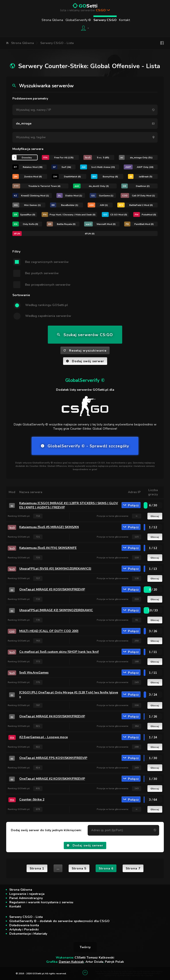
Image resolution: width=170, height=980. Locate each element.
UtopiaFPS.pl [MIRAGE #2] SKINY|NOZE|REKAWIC (56, 610)
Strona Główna (52, 20)
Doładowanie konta (24, 925)
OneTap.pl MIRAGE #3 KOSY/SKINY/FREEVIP (52, 589)
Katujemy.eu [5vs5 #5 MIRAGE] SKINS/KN (49, 527)
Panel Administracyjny (26, 898)
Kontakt (125, 20)
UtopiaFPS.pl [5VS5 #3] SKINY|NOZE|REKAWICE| (55, 569)
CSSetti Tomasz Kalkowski (94, 958)
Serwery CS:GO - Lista (57, 43)
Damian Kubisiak (71, 962)
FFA (12, 738)
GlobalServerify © (78, 20)
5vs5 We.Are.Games (34, 673)
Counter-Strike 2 (32, 799)
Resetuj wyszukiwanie (85, 351)
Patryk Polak (114, 962)
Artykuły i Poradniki (24, 929)
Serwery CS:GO (105, 20)
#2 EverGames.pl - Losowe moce (43, 737)
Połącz (131, 505)
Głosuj (155, 516)
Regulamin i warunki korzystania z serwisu (41, 902)
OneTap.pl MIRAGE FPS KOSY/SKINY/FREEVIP (53, 758)
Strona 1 (37, 868)
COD (12, 631)
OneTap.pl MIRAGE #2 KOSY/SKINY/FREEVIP (52, 779)
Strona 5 (79, 868)
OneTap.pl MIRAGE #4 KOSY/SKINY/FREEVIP (52, 716)
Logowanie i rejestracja (27, 894)
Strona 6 (106, 868)
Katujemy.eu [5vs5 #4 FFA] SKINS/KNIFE (48, 548)
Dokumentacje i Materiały (28, 934)
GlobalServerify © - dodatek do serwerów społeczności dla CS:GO (59, 921)
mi (12, 506)
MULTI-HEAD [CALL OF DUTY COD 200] (49, 631)
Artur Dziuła (94, 962)
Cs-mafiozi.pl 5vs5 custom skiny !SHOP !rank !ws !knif (59, 652)
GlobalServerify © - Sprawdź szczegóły (85, 446)
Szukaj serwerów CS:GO (85, 335)
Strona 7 (133, 868)
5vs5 (12, 527)
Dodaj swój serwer (85, 361)
